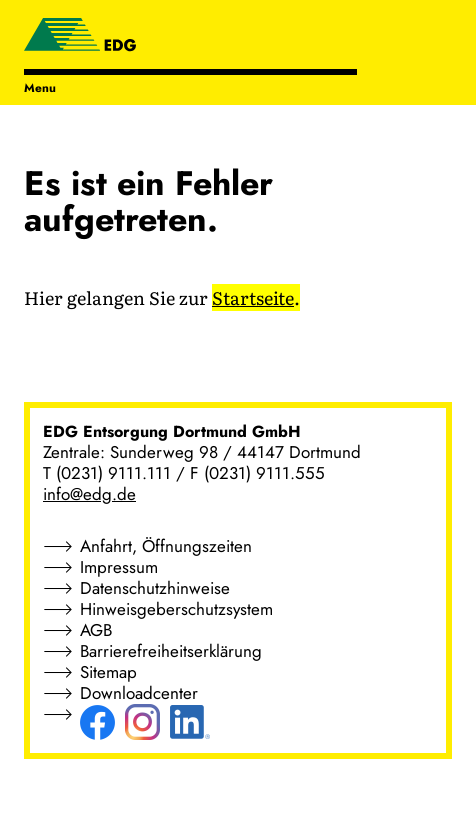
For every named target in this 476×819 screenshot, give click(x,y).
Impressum (119, 567)
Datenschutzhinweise (155, 588)
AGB (96, 630)
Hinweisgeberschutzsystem (176, 609)
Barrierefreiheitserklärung (171, 651)
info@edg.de (89, 494)
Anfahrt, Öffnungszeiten (166, 546)
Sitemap (108, 672)
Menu (40, 88)
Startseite (253, 297)
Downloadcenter (139, 693)
